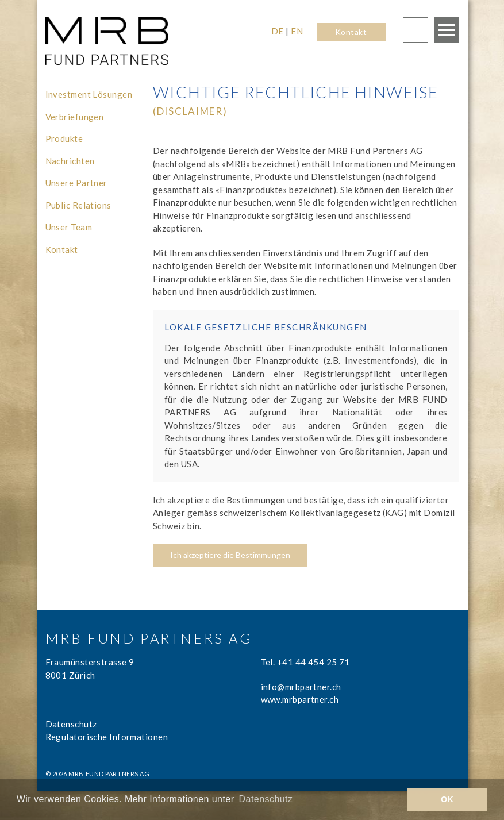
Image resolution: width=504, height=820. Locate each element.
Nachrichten (70, 161)
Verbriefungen (75, 117)
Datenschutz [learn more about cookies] (266, 799)
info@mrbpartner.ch (301, 687)
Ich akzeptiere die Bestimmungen (230, 555)
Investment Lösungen (89, 94)
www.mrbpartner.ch (300, 699)
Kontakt (351, 32)
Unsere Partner (76, 183)
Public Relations (78, 205)
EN (297, 31)
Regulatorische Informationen (107, 737)
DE (278, 31)
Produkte (64, 138)
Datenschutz (71, 724)
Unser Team (69, 227)
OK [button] (447, 799)
